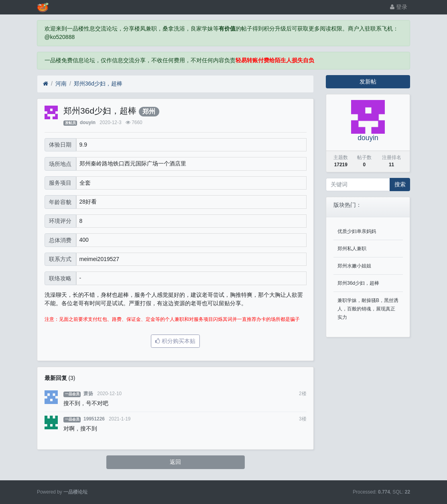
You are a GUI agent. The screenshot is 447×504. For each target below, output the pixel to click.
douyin (88, 122)
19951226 (94, 419)
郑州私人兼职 (352, 249)
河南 (61, 84)
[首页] (46, 84)
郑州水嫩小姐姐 (354, 266)
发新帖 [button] (368, 82)
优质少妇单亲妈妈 (357, 231)
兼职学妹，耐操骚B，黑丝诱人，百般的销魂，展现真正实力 (368, 309)
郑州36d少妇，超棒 (98, 84)
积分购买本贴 (175, 341)
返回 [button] (175, 462)
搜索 (400, 184)
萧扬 (88, 394)
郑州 (149, 111)
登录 (399, 7)
